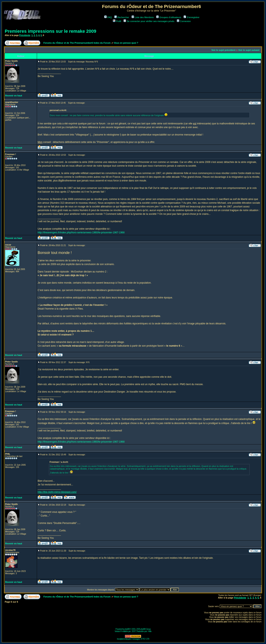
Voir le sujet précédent (223, 50)
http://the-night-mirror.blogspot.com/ (57, 492)
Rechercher (122, 17)
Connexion (184, 21)
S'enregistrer (191, 17)
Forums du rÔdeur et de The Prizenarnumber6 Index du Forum (77, 43)
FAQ (108, 17)
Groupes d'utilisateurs (169, 17)
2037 (134, 631)
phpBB (127, 629)
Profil (117, 21)
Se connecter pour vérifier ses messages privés (149, 21)
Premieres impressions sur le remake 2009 (50, 31)
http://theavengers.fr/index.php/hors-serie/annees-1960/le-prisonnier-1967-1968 (81, 233)
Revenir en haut (14, 96)
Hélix (150, 631)
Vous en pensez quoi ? (126, 43)
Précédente (25, 35)
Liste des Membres (143, 17)
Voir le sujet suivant (249, 50)
